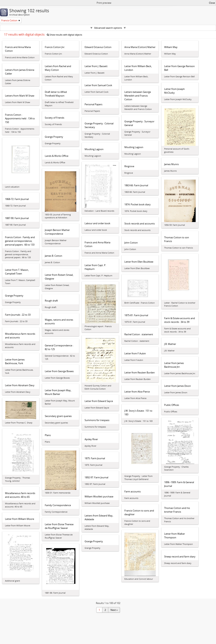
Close (212, 3)
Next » (114, 610)
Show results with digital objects (65, 35)
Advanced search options (108, 28)
